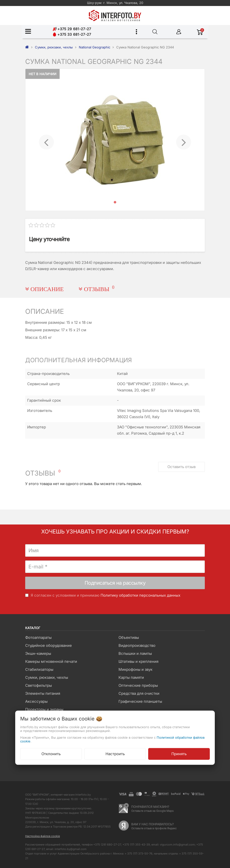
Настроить (115, 754)
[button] (46, 140)
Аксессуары (36, 701)
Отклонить (51, 754)
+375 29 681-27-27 (72, 29)
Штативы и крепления (138, 661)
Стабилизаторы (39, 669)
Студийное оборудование (49, 645)
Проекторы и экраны (44, 709)
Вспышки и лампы (135, 653)
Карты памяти (131, 677)
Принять (179, 754)
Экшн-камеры (38, 653)
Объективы (129, 637)
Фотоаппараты (38, 637)
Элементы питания (43, 693)
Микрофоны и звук (135, 669)
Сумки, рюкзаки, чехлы (47, 677)
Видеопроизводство (137, 645)
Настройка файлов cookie (43, 836)
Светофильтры (39, 685)
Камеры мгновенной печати (51, 661)
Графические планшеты (140, 701)
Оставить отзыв (181, 467)
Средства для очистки (139, 693)
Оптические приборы (138, 685)
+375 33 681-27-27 (72, 34)
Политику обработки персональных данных (140, 595)
